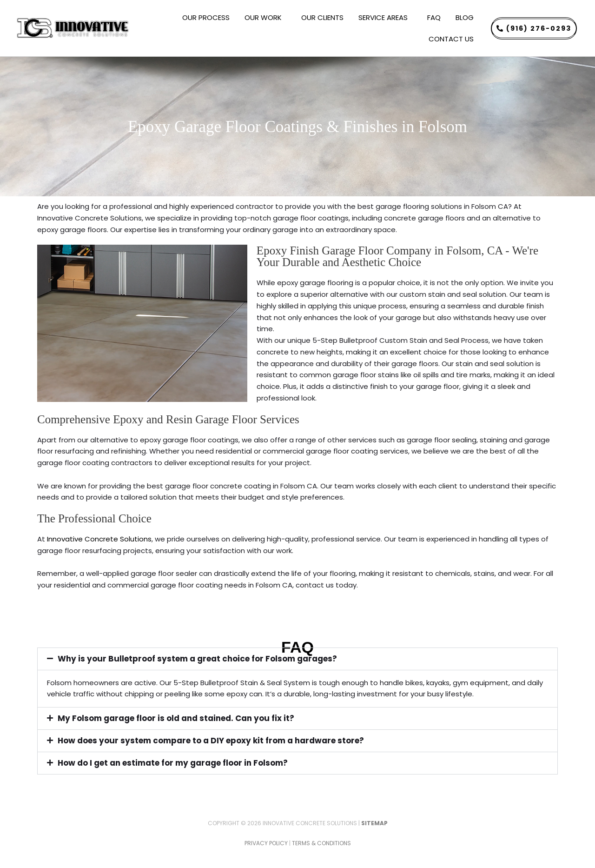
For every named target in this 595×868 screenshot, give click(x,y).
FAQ (434, 17)
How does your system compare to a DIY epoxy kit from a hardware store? (211, 741)
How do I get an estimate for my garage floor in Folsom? (173, 763)
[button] (297, 659)
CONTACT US (451, 39)
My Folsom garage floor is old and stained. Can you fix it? (176, 718)
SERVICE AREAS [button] (385, 17)
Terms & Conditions (321, 843)
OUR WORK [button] (265, 17)
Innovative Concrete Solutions (99, 539)
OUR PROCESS (206, 17)
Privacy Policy (266, 843)
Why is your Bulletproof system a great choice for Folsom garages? (197, 659)
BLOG (465, 17)
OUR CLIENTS (322, 17)
